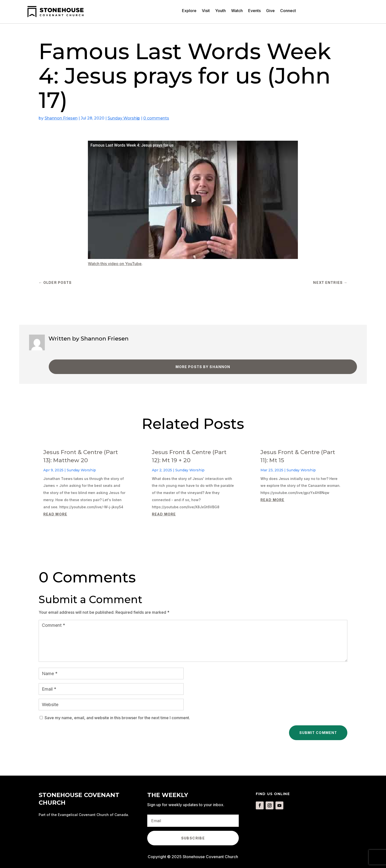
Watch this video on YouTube (115, 264)
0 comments (156, 118)
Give (270, 11)
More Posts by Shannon (203, 367)
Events (254, 11)
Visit (206, 11)
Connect (288, 11)
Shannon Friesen (61, 118)
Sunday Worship (124, 118)
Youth (220, 11)
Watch (237, 11)
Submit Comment (318, 733)
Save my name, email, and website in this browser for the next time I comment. (117, 718)
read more (55, 514)
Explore (189, 11)
